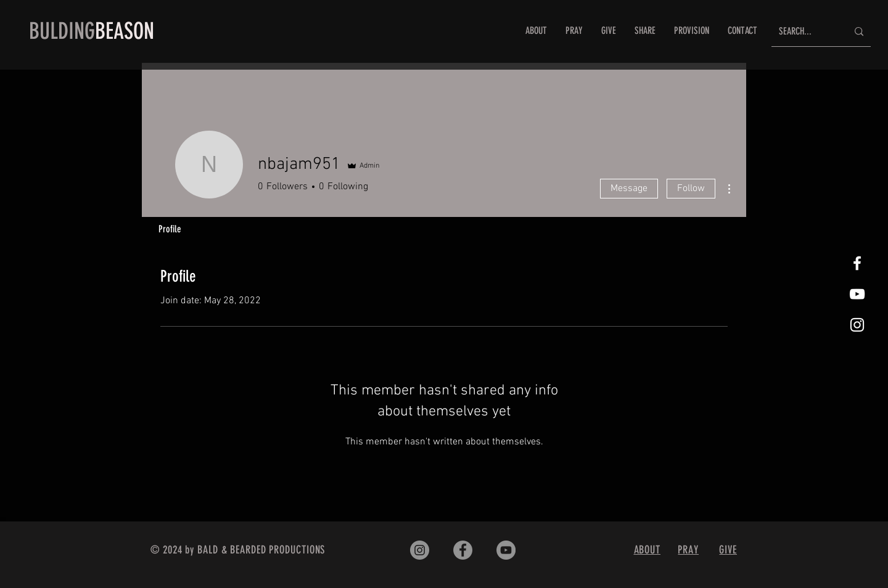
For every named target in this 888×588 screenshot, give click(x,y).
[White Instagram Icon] (857, 325)
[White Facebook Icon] (857, 263)
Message (629, 189)
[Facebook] (463, 550)
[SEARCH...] (804, 32)
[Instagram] (420, 550)
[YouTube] (506, 550)
